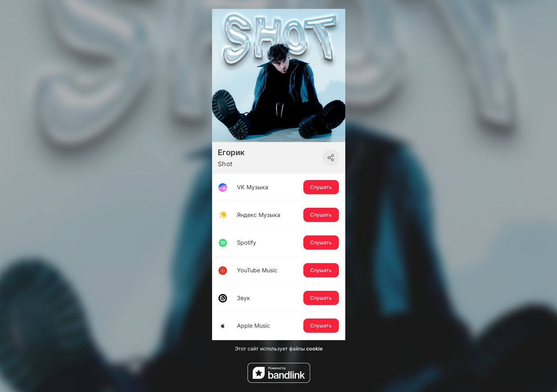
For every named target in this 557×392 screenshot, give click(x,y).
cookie (314, 349)
